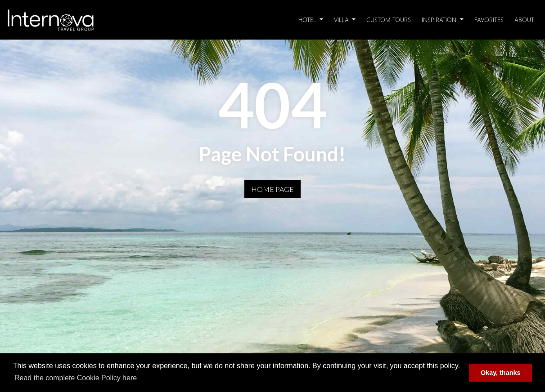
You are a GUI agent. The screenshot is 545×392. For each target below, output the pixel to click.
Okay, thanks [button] (501, 373)
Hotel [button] (308, 20)
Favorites (489, 20)
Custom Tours (389, 20)
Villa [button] (342, 20)
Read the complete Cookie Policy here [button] (76, 378)
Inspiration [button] (440, 20)
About (524, 20)
